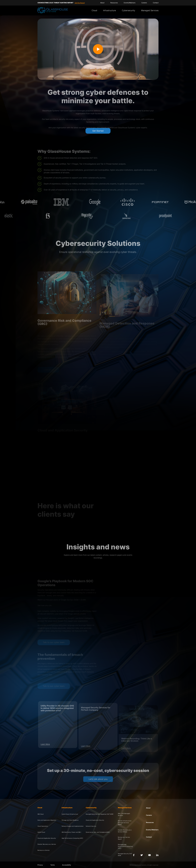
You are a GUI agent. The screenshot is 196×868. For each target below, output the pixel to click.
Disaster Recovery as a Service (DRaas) (125, 831)
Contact (156, 3)
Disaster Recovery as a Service (47, 844)
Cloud (94, 10)
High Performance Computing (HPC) (72, 838)
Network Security (91, 826)
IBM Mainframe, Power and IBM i (71, 832)
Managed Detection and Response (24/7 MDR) (99, 814)
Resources (114, 3)
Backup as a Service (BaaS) (124, 838)
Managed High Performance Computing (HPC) (125, 846)
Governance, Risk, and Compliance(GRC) (98, 832)
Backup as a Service (43, 850)
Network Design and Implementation (73, 826)
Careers (144, 3)
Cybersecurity (128, 10)
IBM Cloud (40, 814)
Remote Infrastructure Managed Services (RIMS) (125, 823)
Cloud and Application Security (47, 838)
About (102, 3)
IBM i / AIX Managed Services (124, 814)
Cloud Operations (43, 826)
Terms (52, 865)
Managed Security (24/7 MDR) (125, 855)
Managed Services (150, 10)
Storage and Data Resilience (70, 820)
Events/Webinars (130, 3)
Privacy (40, 865)
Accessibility (67, 865)
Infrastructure (109, 10)
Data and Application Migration (47, 820)
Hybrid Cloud (41, 832)
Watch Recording (75, 3)
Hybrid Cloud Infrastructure (70, 814)
